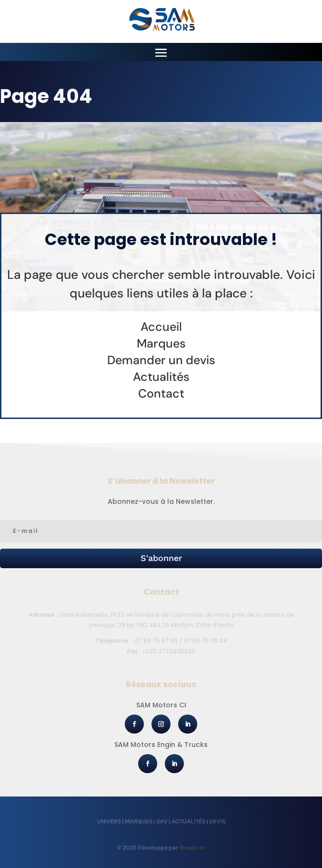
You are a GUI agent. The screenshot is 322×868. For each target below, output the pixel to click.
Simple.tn (191, 848)
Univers (111, 821)
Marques (140, 821)
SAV (162, 821)
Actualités (187, 821)
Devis (215, 821)
